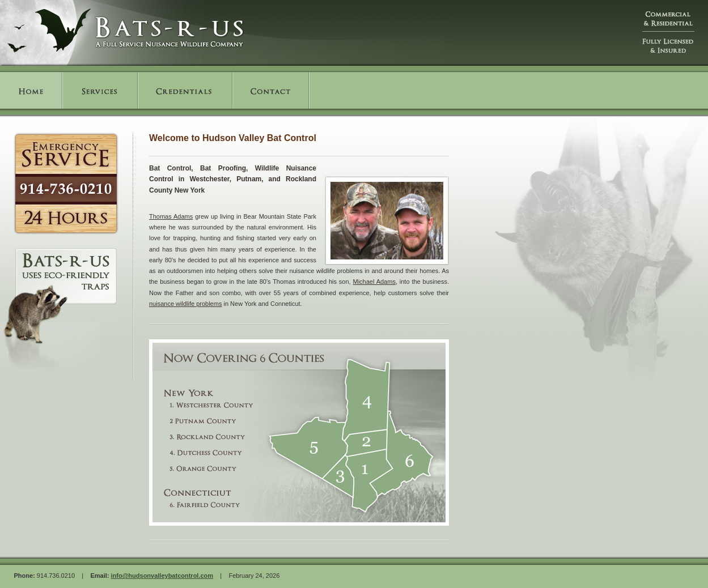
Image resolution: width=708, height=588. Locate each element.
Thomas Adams (171, 216)
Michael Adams (374, 282)
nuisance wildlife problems (185, 304)
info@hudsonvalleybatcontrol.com (162, 576)
